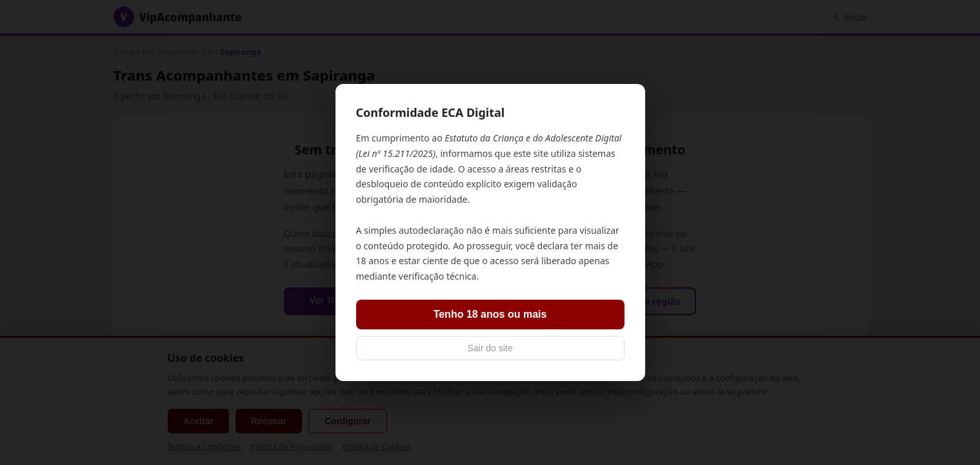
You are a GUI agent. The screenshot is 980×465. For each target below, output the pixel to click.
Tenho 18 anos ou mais (490, 314)
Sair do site (490, 348)
